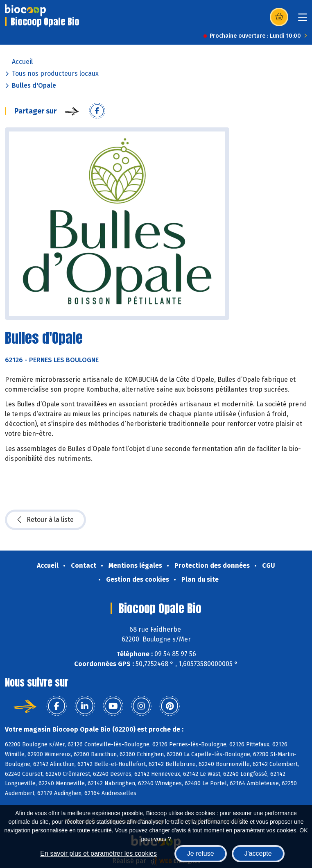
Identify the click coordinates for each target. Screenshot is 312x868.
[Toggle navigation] (303, 20)
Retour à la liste (45, 520)
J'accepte (258, 853)
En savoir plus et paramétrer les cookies (98, 853)
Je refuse (201, 853)
